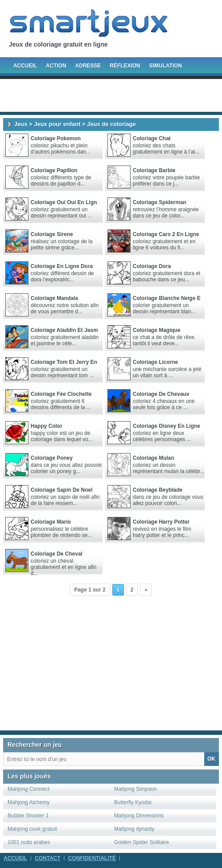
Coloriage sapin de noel (61, 490)
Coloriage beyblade (158, 490)
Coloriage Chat (152, 138)
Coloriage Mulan (153, 458)
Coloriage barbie (154, 170)
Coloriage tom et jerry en (64, 362)
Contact (48, 858)
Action (56, 66)
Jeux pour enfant (57, 124)
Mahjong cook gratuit (32, 829)
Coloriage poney (52, 458)
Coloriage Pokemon (56, 138)
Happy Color (46, 426)
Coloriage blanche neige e (167, 298)
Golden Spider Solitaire (141, 842)
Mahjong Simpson (135, 789)
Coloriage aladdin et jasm (64, 330)
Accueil (25, 66)
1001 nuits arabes (29, 842)
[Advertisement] (111, 95)
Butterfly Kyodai (133, 802)
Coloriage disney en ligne (166, 426)
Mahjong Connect (28, 789)
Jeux (21, 124)
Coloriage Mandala (54, 298)
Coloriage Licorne (155, 362)
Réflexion (125, 66)
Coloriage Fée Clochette (61, 394)
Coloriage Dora (152, 266)
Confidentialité (92, 858)
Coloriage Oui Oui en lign (64, 202)
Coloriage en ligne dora (62, 266)
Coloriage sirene (52, 234)
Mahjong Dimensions (139, 816)
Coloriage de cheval (57, 554)
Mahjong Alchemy (29, 802)
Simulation (166, 66)
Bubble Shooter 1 (28, 816)
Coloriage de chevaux (161, 394)
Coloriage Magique (157, 330)
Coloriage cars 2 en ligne (166, 234)
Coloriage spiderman (160, 202)
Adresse (88, 66)
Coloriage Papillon (54, 170)
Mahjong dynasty (134, 829)
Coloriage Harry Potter (161, 522)
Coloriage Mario (51, 522)
